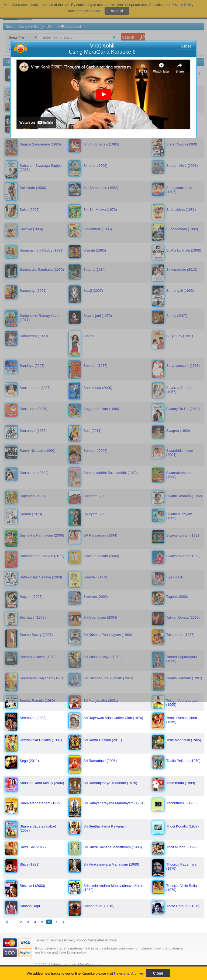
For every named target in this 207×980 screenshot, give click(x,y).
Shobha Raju (30, 906)
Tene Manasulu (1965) (184, 740)
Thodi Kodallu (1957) (183, 826)
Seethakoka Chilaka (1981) (41, 740)
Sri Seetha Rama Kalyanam (105, 826)
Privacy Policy (75, 940)
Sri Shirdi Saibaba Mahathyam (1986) (113, 847)
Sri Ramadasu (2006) (100, 761)
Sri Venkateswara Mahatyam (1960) (111, 864)
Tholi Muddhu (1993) (182, 847)
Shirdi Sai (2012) (33, 847)
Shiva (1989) (30, 864)
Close (186, 46)
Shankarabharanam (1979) (41, 803)
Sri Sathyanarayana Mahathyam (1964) (114, 803)
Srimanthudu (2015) (99, 906)
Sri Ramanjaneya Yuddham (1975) (110, 783)
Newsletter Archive (129, 973)
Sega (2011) (29, 761)
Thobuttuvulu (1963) (182, 803)
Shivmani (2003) (32, 886)
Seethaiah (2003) (33, 718)
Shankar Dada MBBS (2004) (42, 783)
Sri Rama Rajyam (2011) (103, 740)
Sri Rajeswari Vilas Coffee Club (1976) (113, 718)
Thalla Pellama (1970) (183, 761)
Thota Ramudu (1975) (183, 906)
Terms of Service (48, 940)
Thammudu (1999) (181, 783)
